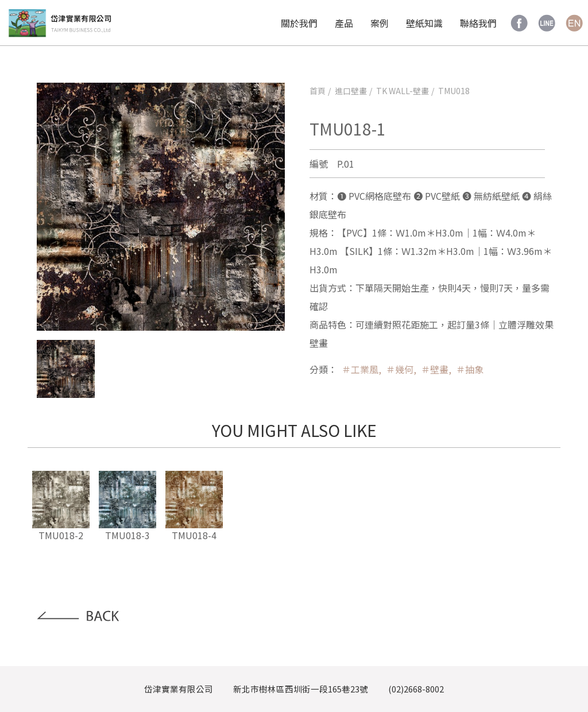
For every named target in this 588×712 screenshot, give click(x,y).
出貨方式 (328, 288)
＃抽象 (470, 369)
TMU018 (454, 91)
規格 (319, 233)
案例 (380, 23)
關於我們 (299, 23)
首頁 (318, 91)
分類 (319, 369)
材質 (319, 196)
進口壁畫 (351, 91)
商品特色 (328, 324)
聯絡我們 (478, 23)
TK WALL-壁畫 (403, 91)
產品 (344, 23)
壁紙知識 (424, 23)
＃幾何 (400, 369)
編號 (319, 164)
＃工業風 (360, 369)
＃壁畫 (435, 369)
